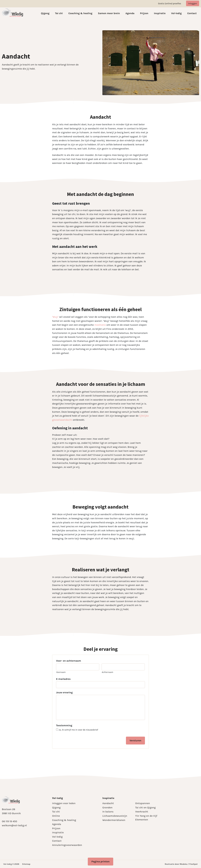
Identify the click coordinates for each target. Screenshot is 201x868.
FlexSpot (193, 864)
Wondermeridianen (114, 820)
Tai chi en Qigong (145, 807)
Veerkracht (142, 812)
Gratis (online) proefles (170, 4)
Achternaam (107, 672)
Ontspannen (143, 803)
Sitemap (26, 864)
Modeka (183, 864)
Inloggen (193, 4)
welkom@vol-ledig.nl (14, 825)
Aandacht (108, 803)
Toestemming (64, 725)
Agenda (130, 13)
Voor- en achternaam (69, 661)
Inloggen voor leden (64, 803)
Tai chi (59, 13)
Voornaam (61, 672)
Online (56, 816)
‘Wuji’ (55, 317)
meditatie (100, 325)
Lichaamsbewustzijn (115, 816)
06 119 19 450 (10, 821)
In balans (108, 812)
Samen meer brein (109, 13)
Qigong (45, 13)
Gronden (107, 807)
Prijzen (144, 13)
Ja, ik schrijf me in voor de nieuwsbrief (78, 730)
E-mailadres (63, 679)
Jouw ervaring (64, 692)
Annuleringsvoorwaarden (67, 845)
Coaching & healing (80, 13)
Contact (192, 13)
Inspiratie (160, 13)
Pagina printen (100, 861)
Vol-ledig (176, 13)
